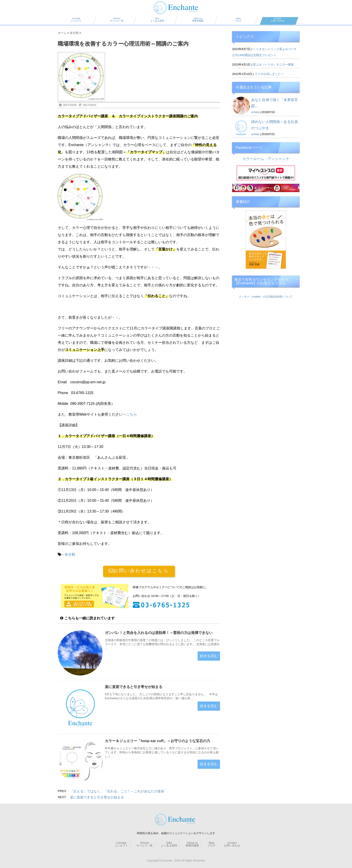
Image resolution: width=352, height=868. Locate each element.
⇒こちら (130, 414)
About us (198, 20)
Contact (278, 20)
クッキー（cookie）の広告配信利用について (266, 297)
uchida (255, 112)
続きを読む (209, 656)
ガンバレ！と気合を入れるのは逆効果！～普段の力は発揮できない (159, 633)
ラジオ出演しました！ (269, 74)
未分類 (70, 554)
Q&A (157, 20)
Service (117, 20)
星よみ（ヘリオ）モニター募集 (273, 65)
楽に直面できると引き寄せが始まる (134, 687)
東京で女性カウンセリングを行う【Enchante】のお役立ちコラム (261, 281)
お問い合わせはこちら (139, 571)
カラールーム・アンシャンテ (266, 159)
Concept (76, 20)
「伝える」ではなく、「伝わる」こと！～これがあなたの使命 (117, 791)
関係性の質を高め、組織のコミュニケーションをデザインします (176, 833)
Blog (238, 20)
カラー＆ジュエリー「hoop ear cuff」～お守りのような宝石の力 (157, 741)
